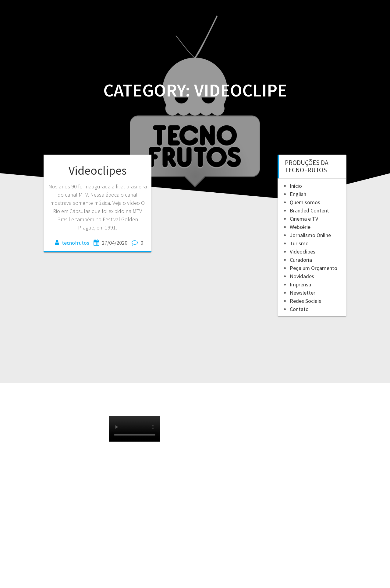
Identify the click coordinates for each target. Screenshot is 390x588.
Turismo (299, 243)
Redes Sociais (305, 301)
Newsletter (303, 293)
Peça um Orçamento (314, 268)
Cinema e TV (304, 219)
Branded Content (309, 210)
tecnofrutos (76, 243)
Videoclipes (98, 170)
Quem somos (305, 202)
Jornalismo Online (310, 235)
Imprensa (300, 284)
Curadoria (301, 260)
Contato (299, 309)
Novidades (302, 276)
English (298, 194)
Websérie (300, 227)
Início (296, 186)
